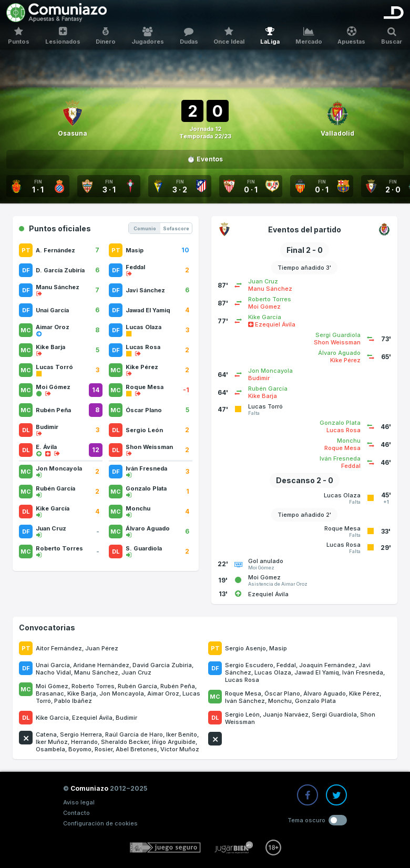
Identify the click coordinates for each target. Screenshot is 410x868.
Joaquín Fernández (327, 665)
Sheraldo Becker (125, 742)
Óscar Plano (282, 693)
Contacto (76, 813)
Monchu (280, 701)
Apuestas (352, 36)
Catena (46, 734)
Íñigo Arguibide (174, 742)
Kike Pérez (364, 693)
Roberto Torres (93, 686)
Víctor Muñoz (180, 749)
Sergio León (242, 714)
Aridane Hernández (101, 665)
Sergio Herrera (81, 734)
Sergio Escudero (249, 665)
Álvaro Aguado (325, 693)
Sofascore (176, 228)
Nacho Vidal (53, 672)
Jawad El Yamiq (317, 672)
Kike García (52, 718)
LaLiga (270, 36)
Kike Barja (82, 693)
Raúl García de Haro (134, 734)
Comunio (145, 228)
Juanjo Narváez (286, 714)
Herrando (84, 742)
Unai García (53, 665)
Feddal (286, 665)
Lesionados (63, 36)
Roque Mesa (243, 693)
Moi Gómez (52, 686)
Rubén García (137, 686)
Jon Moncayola (122, 693)
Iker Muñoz (52, 742)
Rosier (104, 749)
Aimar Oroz (163, 693)
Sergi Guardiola (334, 714)
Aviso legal (79, 802)
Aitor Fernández (59, 648)
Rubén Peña (178, 686)
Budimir (126, 718)
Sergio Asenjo (245, 648)
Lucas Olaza (273, 672)
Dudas (189, 36)
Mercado (309, 36)
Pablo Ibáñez (73, 701)
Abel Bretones (136, 749)
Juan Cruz (136, 672)
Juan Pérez (102, 648)
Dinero (106, 36)
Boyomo (80, 749)
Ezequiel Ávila (92, 718)
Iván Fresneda (363, 672)
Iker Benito (182, 734)
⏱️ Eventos (205, 159)
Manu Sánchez (96, 672)
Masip (278, 648)
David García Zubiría (162, 665)
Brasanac (50, 693)
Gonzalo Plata (315, 701)
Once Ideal (229, 36)
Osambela (50, 749)
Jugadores (148, 36)
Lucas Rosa (242, 680)
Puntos (19, 36)
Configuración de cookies (100, 823)
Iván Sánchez (245, 701)
